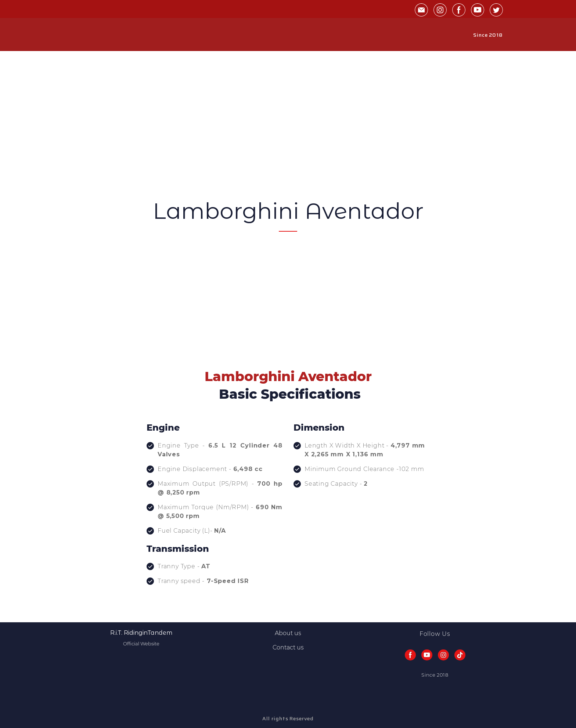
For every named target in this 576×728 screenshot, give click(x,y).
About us (288, 633)
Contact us (288, 647)
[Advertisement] (288, 143)
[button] (421, 10)
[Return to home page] (91, 35)
